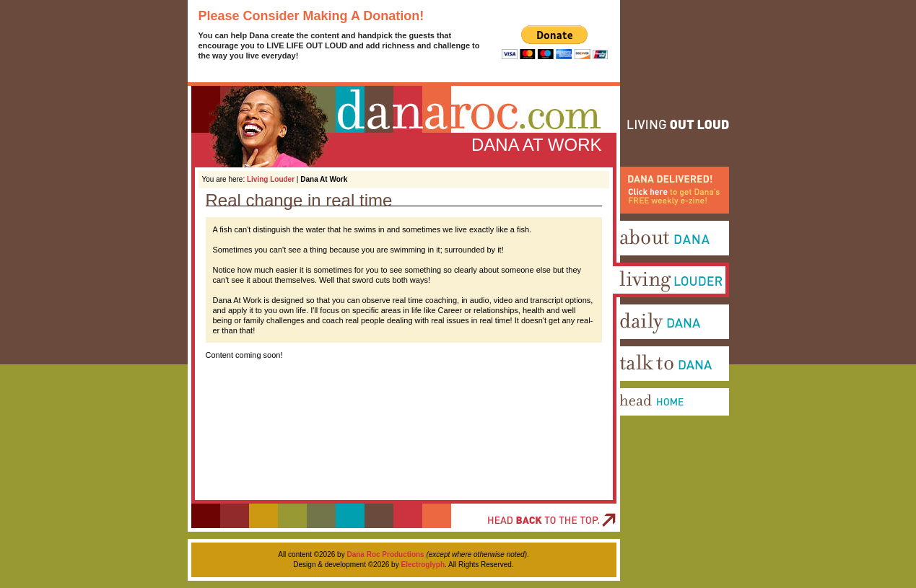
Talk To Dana (637, 386)
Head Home (635, 428)
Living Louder (271, 179)
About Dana (635, 260)
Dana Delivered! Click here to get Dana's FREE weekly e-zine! (668, 229)
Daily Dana (633, 344)
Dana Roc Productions (385, 554)
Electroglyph (423, 565)
